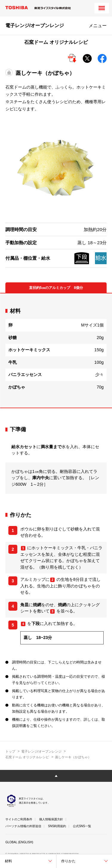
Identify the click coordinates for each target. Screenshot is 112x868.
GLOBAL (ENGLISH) (19, 842)
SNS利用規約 (57, 826)
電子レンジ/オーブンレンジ (41, 751)
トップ (10, 751)
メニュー (98, 25)
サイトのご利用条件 (19, 819)
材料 (8, 861)
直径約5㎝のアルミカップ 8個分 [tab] (56, 288)
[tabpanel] (56, 351)
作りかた (68, 861)
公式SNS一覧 (82, 826)
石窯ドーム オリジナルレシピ (27, 757)
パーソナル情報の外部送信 (23, 826)
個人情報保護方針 (51, 819)
